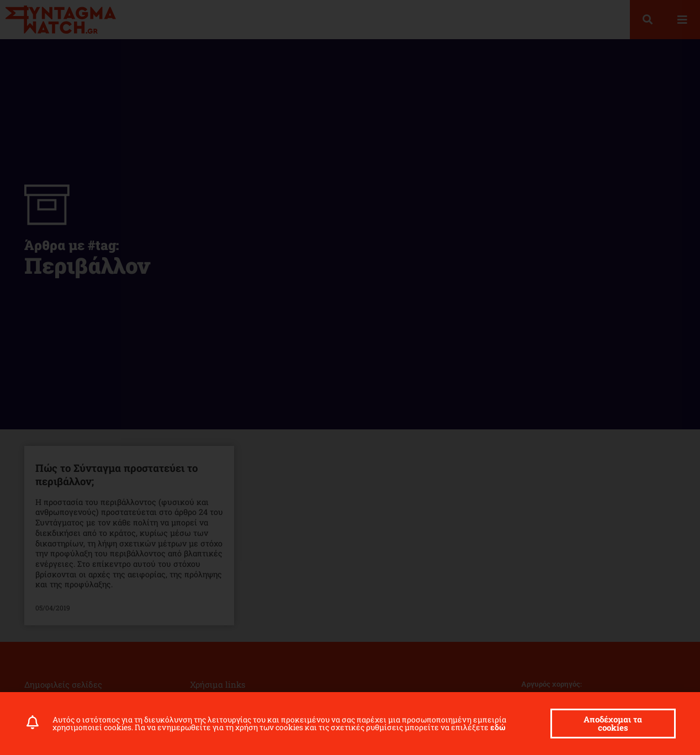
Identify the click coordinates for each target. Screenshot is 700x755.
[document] (350, 377)
